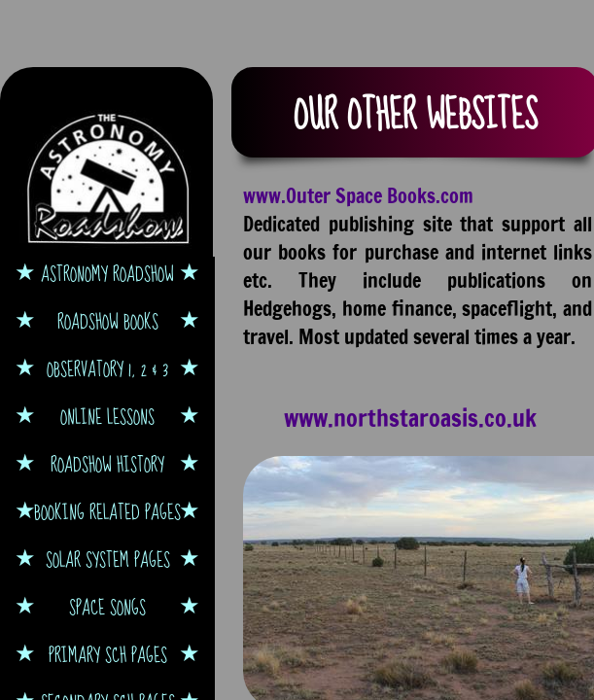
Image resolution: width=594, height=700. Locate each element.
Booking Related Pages (107, 512)
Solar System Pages (108, 560)
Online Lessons (107, 417)
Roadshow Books (108, 321)
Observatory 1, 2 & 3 (107, 369)
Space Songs (107, 607)
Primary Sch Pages (108, 655)
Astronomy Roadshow (107, 274)
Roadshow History (107, 464)
